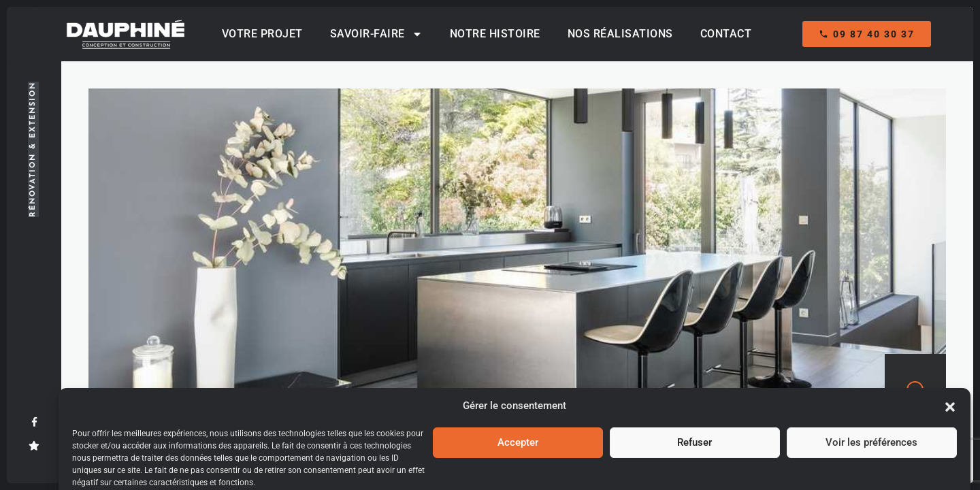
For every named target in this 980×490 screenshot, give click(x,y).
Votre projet (262, 34)
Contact (726, 34)
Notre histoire (495, 34)
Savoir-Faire (376, 34)
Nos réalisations (620, 34)
